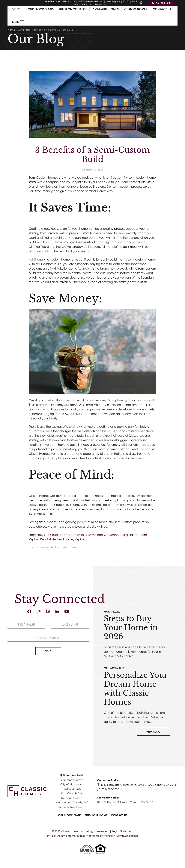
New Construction (49, 535)
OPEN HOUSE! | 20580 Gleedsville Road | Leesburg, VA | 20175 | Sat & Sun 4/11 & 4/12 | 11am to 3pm (91, 3)
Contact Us (162, 9)
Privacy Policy (56, 836)
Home (11, 30)
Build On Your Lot (73, 9)
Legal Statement (123, 831)
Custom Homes (136, 9)
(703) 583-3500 (161, 3)
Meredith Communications (121, 836)
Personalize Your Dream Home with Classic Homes (136, 689)
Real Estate (65, 539)
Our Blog (23, 30)
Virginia (80, 539)
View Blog (153, 732)
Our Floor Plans (41, 9)
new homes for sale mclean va (86, 535)
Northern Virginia (121, 535)
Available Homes (106, 9)
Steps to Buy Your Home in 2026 (131, 628)
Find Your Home (96, 815)
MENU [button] (18, 22)
